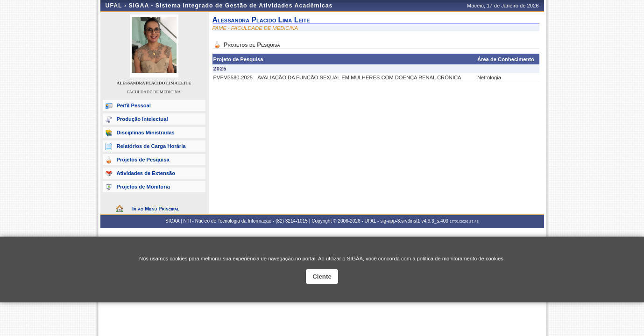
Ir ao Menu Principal (156, 209)
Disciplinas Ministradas (146, 133)
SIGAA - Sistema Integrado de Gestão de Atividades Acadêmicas (230, 6)
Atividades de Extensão (146, 173)
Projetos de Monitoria (143, 187)
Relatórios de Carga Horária (151, 146)
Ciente (322, 276)
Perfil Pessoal (134, 105)
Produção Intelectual (142, 119)
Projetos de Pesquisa (143, 160)
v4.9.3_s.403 (435, 221)
